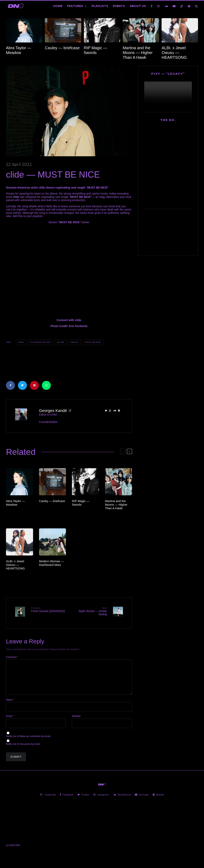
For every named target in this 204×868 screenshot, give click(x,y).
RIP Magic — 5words (96, 50)
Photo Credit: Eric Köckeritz (69, 326)
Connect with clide (69, 320)
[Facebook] (152, 6)
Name (10, 703)
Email (10, 720)
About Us (138, 6)
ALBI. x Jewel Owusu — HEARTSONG (174, 53)
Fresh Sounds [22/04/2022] (49, 610)
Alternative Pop (41, 342)
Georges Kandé (53, 411)
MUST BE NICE (94, 342)
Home (58, 6)
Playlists (100, 6)
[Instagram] (158, 6)
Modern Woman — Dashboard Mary (52, 563)
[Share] (10, 385)
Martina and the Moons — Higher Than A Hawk (138, 53)
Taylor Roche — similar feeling (89, 611)
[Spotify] (189, 6)
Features (75, 6)
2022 (22, 342)
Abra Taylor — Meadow (19, 50)
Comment (12, 654)
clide (61, 342)
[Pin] (34, 385)
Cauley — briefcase (62, 48)
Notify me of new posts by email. (23, 747)
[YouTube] (174, 6)
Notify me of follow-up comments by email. (28, 740)
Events (119, 6)
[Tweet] (22, 385)
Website (76, 720)
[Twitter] (83, 798)
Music (75, 342)
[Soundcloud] (166, 6)
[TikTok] (182, 6)
